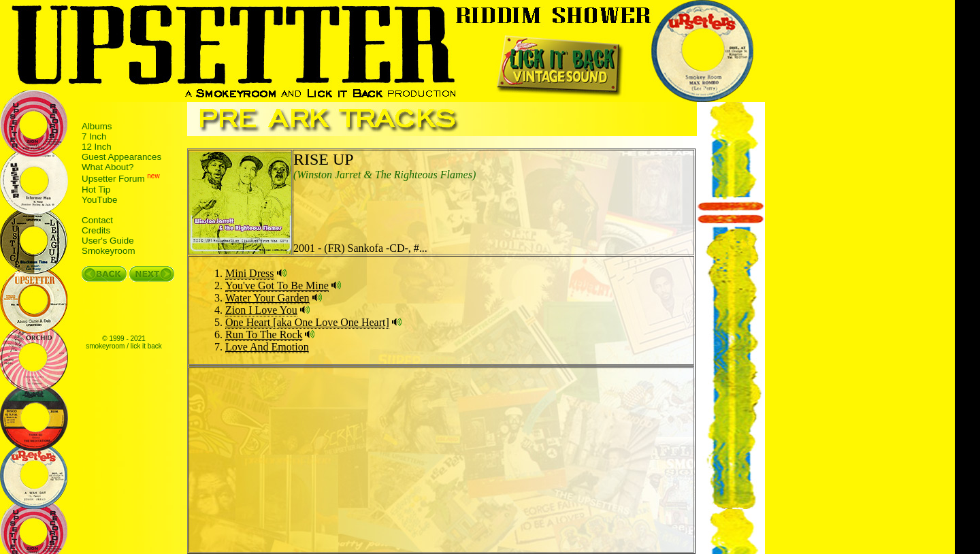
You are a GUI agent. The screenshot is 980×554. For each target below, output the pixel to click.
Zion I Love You (261, 310)
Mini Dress (250, 273)
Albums (97, 126)
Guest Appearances (121, 157)
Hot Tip (96, 190)
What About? (108, 167)
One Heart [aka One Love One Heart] (307, 322)
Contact (97, 220)
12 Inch (97, 147)
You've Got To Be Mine (277, 286)
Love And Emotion (267, 347)
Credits (96, 230)
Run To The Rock (264, 335)
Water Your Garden (267, 298)
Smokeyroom (109, 251)
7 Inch (94, 136)
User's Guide (108, 241)
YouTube (99, 200)
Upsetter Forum (113, 179)
